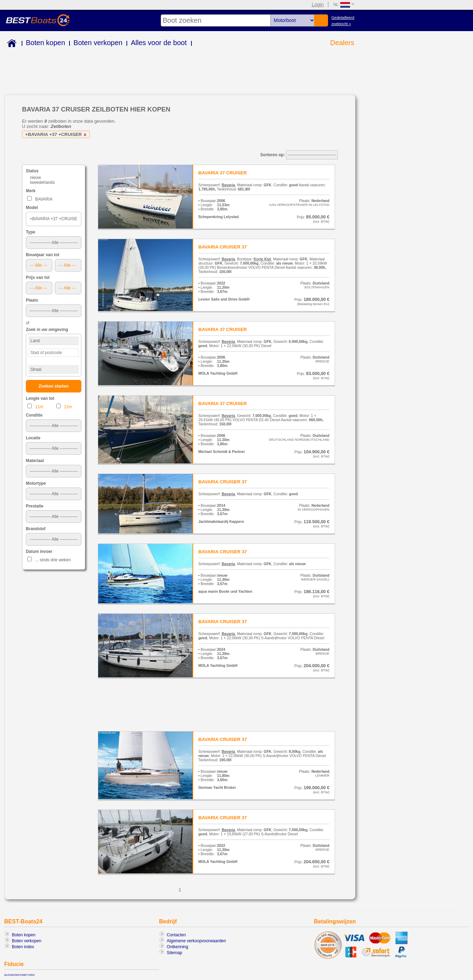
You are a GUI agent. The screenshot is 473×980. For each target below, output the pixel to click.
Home (10, 44)
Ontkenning (177, 947)
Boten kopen (45, 43)
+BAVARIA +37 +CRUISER (57, 134)
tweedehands (42, 182)
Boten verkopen (98, 43)
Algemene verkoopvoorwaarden (196, 941)
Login (318, 5)
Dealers (342, 43)
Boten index (23, 947)
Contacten (176, 935)
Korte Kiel (262, 259)
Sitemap (174, 953)
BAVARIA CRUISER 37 (223, 247)
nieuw (35, 178)
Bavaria (228, 185)
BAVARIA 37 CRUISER (223, 173)
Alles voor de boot (159, 43)
